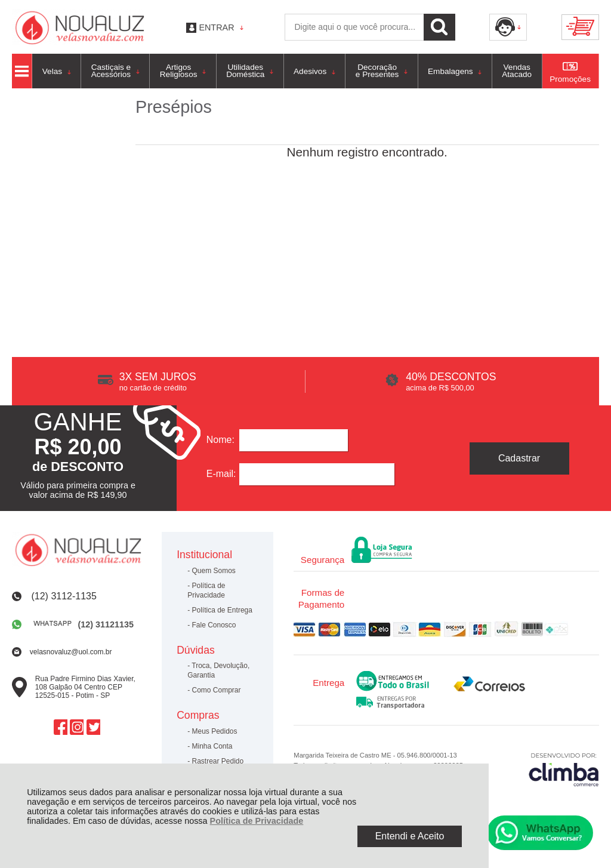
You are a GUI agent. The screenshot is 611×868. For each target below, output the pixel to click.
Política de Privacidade (257, 821)
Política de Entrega (222, 610)
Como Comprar (217, 690)
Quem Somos (214, 571)
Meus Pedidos (215, 731)
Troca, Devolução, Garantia (218, 670)
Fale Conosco (214, 625)
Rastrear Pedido (218, 761)
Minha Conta (212, 746)
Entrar (216, 27)
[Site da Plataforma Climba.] (564, 769)
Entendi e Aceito (410, 836)
